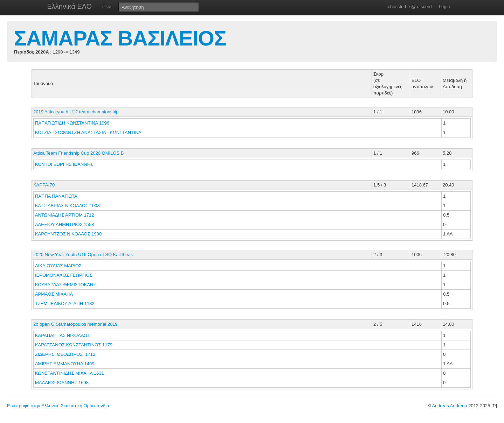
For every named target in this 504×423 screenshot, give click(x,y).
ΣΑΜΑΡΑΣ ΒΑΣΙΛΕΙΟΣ (120, 38)
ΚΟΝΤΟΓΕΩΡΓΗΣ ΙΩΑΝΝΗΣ (65, 164)
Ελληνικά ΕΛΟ (70, 6)
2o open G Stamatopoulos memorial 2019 (75, 324)
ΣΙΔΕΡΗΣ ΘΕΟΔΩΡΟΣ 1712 (65, 354)
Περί (107, 6)
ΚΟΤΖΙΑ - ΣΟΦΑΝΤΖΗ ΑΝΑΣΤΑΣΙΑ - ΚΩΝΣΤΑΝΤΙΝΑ (89, 132)
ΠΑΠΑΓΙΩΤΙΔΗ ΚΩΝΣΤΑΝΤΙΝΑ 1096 (72, 123)
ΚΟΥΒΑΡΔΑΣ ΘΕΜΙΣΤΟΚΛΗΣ (66, 285)
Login (444, 6)
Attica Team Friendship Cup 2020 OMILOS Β (78, 153)
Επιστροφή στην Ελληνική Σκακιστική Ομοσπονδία (58, 406)
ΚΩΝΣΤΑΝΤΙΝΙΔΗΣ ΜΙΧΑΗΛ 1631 (70, 373)
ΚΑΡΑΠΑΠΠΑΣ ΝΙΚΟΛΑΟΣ (63, 335)
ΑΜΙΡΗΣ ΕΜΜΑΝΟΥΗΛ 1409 (65, 364)
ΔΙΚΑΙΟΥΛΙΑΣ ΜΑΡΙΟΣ (59, 266)
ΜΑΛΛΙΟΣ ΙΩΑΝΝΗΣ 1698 (62, 383)
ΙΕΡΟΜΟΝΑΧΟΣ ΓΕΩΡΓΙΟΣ (64, 275)
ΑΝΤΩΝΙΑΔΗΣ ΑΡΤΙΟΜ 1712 (65, 215)
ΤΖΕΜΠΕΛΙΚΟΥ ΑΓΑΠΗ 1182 (65, 304)
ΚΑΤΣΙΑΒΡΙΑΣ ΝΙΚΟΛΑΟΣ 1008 (67, 206)
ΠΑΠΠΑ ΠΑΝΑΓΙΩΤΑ (57, 196)
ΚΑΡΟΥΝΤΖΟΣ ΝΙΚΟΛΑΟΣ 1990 (68, 234)
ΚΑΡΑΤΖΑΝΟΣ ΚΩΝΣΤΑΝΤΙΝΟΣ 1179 (74, 345)
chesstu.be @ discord (410, 6)
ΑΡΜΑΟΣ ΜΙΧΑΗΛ (54, 294)
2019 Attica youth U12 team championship (76, 112)
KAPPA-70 (44, 185)
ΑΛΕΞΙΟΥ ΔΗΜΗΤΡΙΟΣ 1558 (64, 224)
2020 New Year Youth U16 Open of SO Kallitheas (83, 255)
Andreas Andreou (449, 406)
